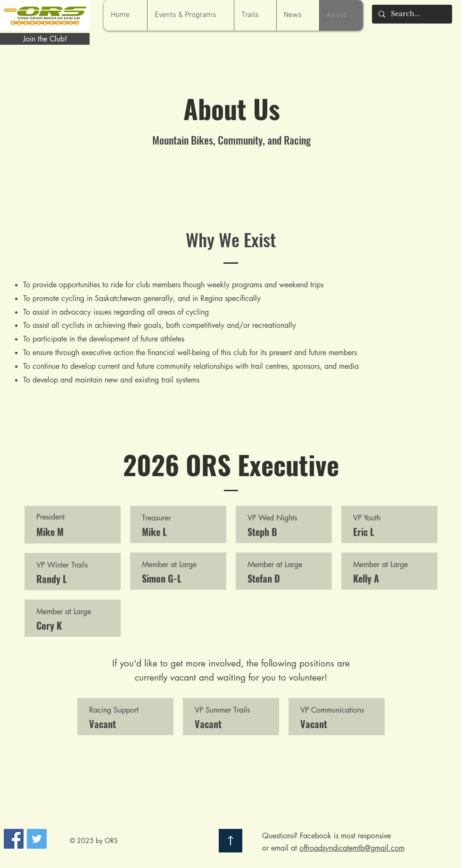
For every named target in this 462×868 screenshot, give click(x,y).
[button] (190, 15)
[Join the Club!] (45, 39)
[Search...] (412, 14)
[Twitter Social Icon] (37, 839)
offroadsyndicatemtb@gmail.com (352, 848)
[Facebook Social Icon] (14, 839)
